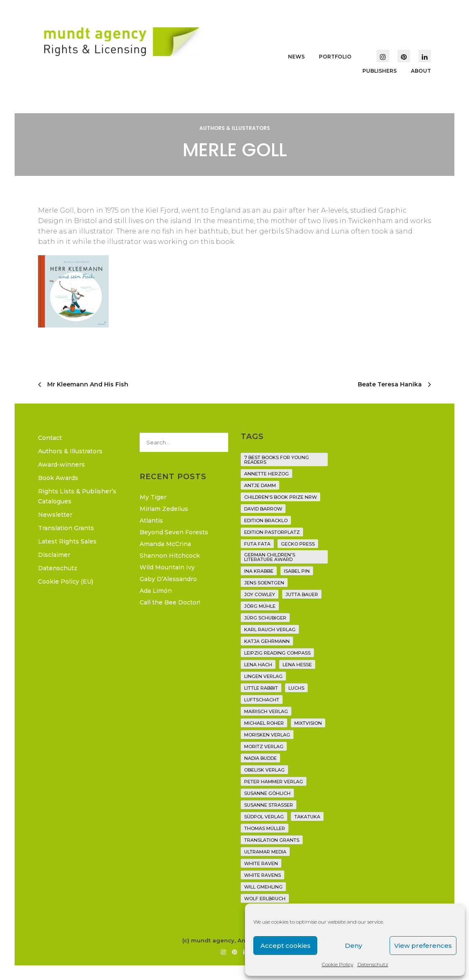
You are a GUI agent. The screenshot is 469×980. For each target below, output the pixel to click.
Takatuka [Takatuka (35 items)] (307, 817)
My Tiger (153, 497)
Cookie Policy (338, 964)
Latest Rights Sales (67, 541)
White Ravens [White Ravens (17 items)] (263, 875)
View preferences (423, 946)
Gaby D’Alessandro (168, 579)
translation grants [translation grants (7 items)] (272, 840)
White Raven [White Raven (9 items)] (261, 863)
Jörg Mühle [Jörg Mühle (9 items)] (260, 606)
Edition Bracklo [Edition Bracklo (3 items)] (266, 520)
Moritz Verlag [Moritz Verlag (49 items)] (264, 746)
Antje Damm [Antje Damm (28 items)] (260, 485)
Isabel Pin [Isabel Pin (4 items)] (297, 571)
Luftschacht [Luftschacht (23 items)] (262, 700)
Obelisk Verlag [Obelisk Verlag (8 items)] (264, 770)
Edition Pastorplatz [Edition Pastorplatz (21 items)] (272, 532)
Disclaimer (54, 555)
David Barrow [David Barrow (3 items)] (263, 509)
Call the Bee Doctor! (170, 602)
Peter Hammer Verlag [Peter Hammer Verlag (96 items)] (274, 782)
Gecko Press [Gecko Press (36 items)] (298, 544)
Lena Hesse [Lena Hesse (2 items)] (297, 665)
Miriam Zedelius (164, 509)
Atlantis (151, 520)
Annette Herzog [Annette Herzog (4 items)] (266, 474)
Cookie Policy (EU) (66, 581)
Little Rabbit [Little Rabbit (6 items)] (261, 688)
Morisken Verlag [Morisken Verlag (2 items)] (267, 735)
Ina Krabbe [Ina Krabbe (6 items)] (259, 571)
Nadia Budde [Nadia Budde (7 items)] (260, 758)
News (296, 57)
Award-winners (61, 465)
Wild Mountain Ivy (167, 567)
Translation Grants (66, 528)
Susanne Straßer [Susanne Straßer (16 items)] (269, 805)
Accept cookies (285, 946)
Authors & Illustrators (235, 128)
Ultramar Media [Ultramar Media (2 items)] (265, 852)
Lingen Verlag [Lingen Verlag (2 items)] (263, 676)
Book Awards (58, 478)
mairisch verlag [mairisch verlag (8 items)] (266, 711)
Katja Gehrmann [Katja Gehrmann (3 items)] (267, 641)
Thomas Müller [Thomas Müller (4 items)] (265, 828)
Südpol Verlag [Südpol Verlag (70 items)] (264, 817)
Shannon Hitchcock (170, 556)
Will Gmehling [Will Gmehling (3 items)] (263, 887)
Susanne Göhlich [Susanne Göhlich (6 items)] (267, 793)
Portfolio (335, 57)
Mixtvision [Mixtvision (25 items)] (308, 723)
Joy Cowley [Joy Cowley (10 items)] (260, 594)
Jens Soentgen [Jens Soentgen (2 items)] (264, 583)
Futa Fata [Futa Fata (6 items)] (257, 544)
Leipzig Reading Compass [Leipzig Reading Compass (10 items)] (277, 653)
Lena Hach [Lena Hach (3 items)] (258, 665)
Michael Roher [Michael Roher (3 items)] (264, 723)
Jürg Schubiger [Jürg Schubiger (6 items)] (265, 618)
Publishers (380, 71)
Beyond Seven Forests (174, 532)
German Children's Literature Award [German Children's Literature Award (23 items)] (270, 557)
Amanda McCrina (165, 544)
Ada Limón (156, 591)
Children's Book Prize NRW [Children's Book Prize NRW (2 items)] (280, 497)
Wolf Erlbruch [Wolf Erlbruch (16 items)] (265, 899)
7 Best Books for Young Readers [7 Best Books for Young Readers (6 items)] (277, 460)
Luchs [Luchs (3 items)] (296, 688)
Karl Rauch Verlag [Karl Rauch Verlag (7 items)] (270, 630)
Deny (353, 946)
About (421, 71)
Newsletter (55, 515)
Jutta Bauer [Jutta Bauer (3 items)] (302, 594)
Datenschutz (373, 964)
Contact (50, 438)
